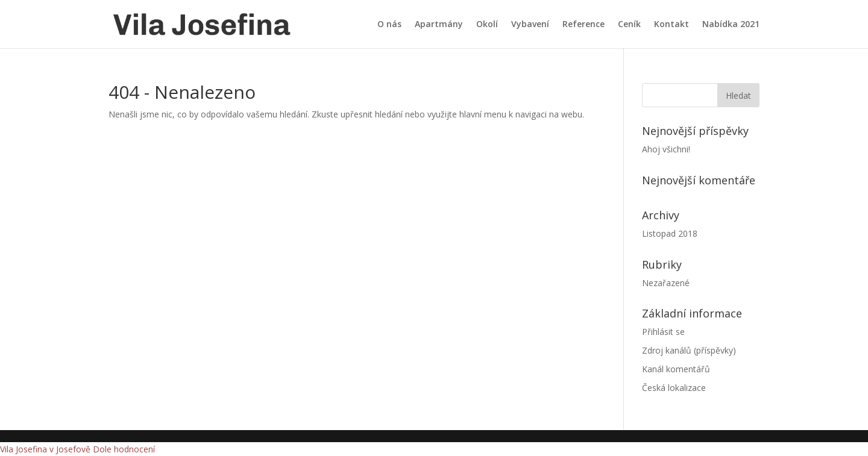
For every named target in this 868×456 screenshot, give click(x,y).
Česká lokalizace (674, 388)
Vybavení (530, 25)
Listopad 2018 (670, 233)
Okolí (487, 25)
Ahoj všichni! (666, 149)
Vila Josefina (24, 449)
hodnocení (134, 449)
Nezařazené (666, 283)
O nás (389, 25)
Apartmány (439, 25)
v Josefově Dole (80, 449)
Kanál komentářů (676, 369)
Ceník (629, 25)
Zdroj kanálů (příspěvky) (689, 350)
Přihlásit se (663, 332)
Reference (583, 25)
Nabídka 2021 (731, 25)
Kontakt (671, 25)
